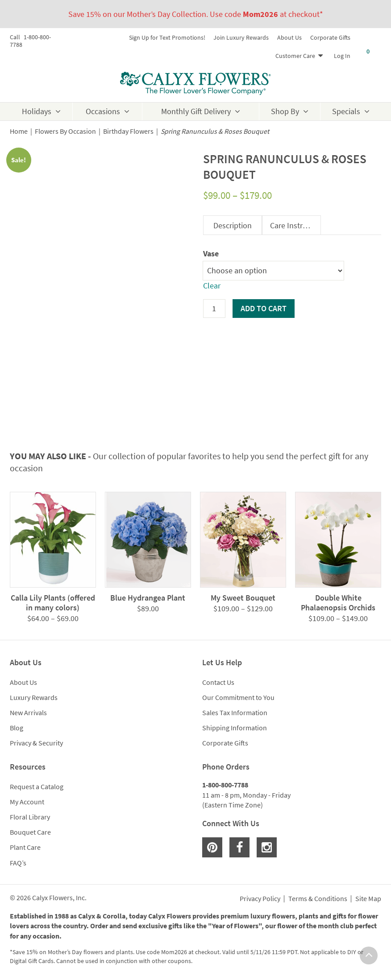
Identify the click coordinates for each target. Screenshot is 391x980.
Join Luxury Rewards (241, 37)
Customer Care (295, 56)
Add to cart (264, 308)
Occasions (103, 111)
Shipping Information (235, 728)
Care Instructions (295, 225)
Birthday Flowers (128, 131)
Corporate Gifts (330, 37)
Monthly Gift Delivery (196, 111)
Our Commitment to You (238, 697)
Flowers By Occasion (65, 131)
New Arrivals (28, 712)
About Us (289, 37)
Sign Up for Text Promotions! (167, 37)
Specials (346, 111)
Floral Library (30, 817)
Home (19, 131)
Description (233, 225)
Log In (342, 56)
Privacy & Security (36, 743)
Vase (211, 253)
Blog (17, 728)
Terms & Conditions (318, 899)
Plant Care (25, 847)
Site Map (368, 899)
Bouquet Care (30, 832)
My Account (27, 802)
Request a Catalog (37, 786)
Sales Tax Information (235, 712)
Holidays (37, 111)
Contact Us (218, 682)
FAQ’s (18, 863)
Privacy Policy (260, 899)
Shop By (285, 111)
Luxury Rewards (34, 697)
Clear (212, 286)
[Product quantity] (214, 309)
